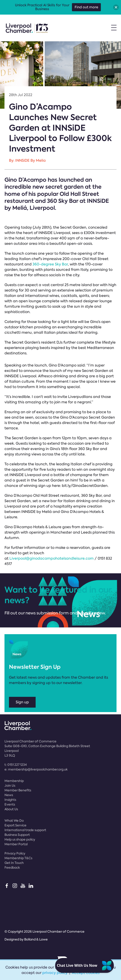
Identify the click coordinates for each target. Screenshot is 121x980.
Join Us (10, 786)
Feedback (12, 867)
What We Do (14, 821)
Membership (14, 781)
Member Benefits (18, 790)
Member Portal (16, 844)
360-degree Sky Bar (50, 264)
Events (10, 804)
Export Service (15, 825)
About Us (11, 809)
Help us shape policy (20, 839)
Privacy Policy (15, 853)
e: (36, 769)
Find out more (86, 7)
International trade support (25, 830)
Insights (10, 800)
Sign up (22, 702)
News (9, 795)
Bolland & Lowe (36, 939)
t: (16, 765)
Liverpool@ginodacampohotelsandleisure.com (52, 558)
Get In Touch (14, 863)
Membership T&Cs (18, 858)
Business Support (17, 835)
